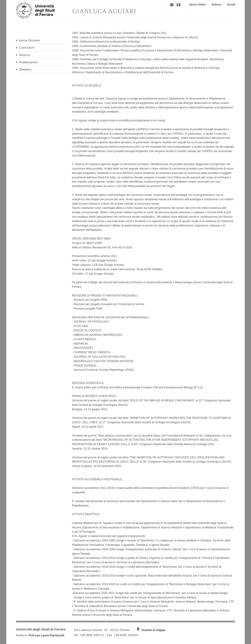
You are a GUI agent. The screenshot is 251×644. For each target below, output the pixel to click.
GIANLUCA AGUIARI (104, 11)
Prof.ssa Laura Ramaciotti (46, 635)
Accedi (231, 4)
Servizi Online (197, 4)
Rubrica (216, 4)
